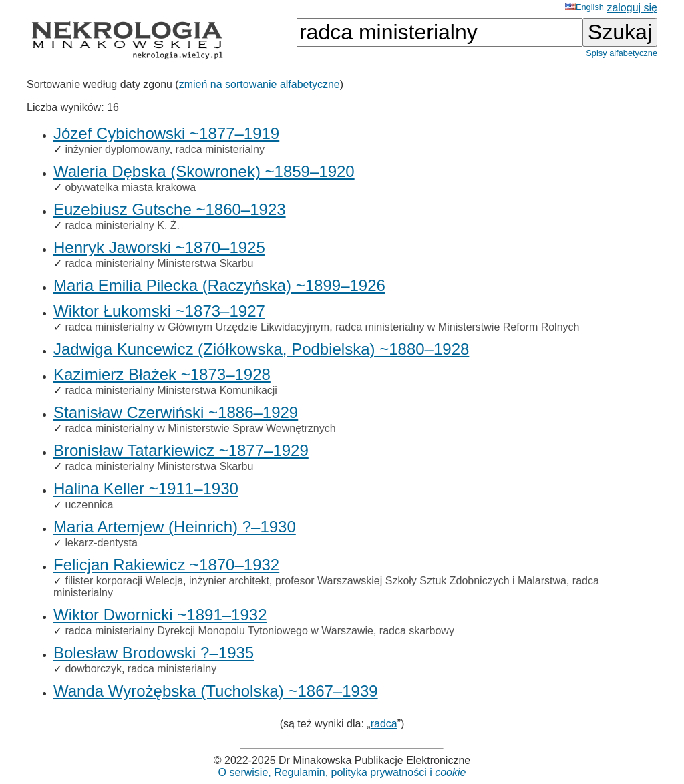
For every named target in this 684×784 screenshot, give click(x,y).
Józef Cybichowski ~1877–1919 (166, 133)
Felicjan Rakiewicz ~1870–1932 (166, 565)
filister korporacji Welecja (124, 581)
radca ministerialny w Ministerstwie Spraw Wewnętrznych (200, 428)
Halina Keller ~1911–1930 (146, 488)
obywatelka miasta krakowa (130, 187)
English (584, 7)
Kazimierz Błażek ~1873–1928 (162, 374)
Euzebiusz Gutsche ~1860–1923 (170, 209)
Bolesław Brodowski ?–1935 (154, 653)
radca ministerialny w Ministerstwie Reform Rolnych (457, 327)
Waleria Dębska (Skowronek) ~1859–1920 (204, 171)
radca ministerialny (220, 149)
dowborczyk (93, 669)
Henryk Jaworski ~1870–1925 (159, 247)
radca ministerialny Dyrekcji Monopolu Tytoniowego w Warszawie (219, 631)
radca (384, 724)
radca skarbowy (417, 631)
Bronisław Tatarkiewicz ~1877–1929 (181, 450)
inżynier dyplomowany (117, 149)
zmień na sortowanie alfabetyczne (260, 84)
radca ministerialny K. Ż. (122, 225)
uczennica (89, 505)
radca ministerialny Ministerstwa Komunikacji (171, 390)
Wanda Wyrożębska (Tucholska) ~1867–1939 (216, 691)
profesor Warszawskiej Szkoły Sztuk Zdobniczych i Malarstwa (421, 581)
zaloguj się (632, 8)
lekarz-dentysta (101, 543)
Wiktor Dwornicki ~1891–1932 (160, 615)
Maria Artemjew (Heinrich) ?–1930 (175, 527)
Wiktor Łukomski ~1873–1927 (159, 311)
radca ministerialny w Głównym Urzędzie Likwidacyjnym (197, 327)
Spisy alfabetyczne (622, 53)
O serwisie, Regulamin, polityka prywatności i (342, 772)
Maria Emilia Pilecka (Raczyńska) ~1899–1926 (219, 285)
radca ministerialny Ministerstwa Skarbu (159, 263)
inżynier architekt (229, 581)
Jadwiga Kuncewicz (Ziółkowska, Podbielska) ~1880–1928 (261, 349)
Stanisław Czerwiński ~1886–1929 (176, 412)
